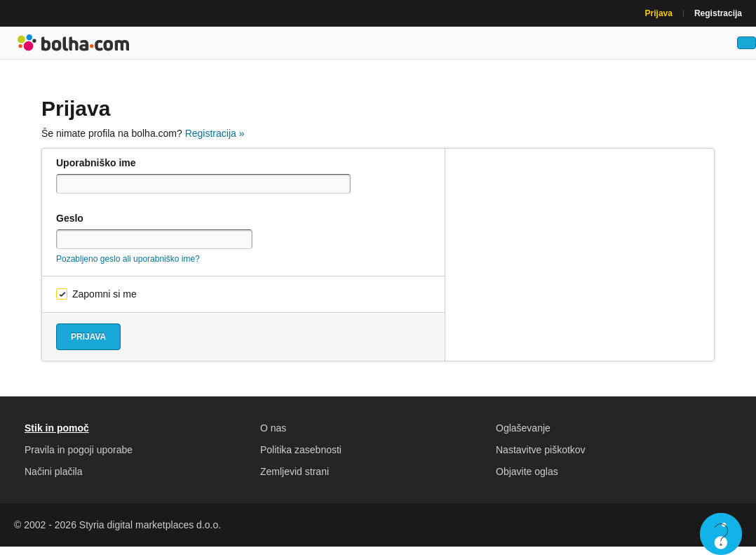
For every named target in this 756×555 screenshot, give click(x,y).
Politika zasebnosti (301, 458)
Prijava (659, 13)
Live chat (721, 534)
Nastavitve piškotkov (541, 458)
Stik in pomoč (57, 436)
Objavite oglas (527, 480)
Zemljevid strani (295, 480)
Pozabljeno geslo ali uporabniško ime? (128, 267)
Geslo (70, 227)
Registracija (718, 13)
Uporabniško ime (96, 171)
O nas (273, 436)
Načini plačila (53, 480)
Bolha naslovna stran (74, 47)
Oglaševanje (523, 436)
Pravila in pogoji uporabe (79, 458)
